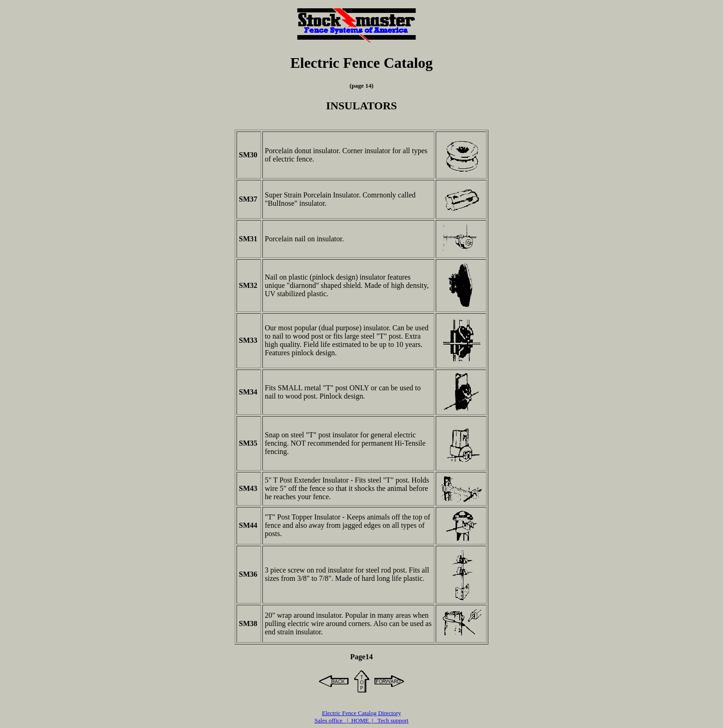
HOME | (361, 720)
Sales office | (331, 720)
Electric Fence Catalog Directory (361, 713)
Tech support (391, 720)
